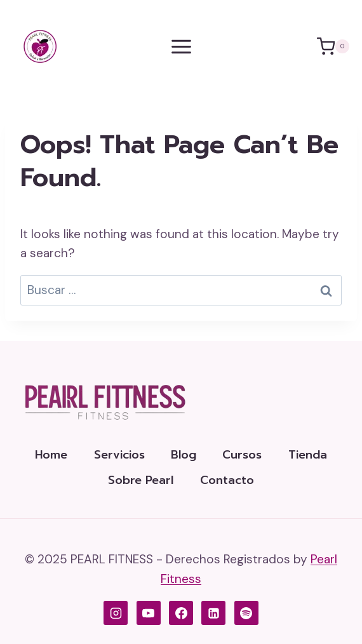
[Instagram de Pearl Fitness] (116, 613)
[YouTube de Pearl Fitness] (149, 613)
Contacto (227, 480)
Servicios (119, 455)
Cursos (242, 455)
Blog (184, 455)
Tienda (308, 455)
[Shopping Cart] (333, 46)
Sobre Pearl (141, 480)
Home (51, 455)
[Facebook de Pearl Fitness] (181, 613)
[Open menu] (181, 46)
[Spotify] (246, 613)
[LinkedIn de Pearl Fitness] (213, 613)
